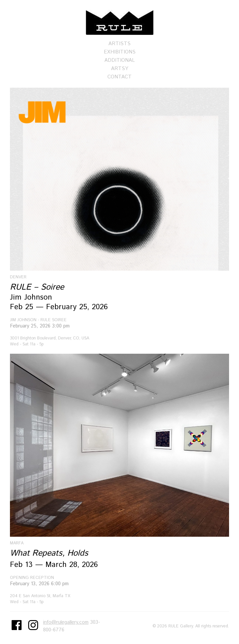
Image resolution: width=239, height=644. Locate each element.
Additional (120, 60)
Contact (119, 77)
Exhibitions (120, 52)
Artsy (120, 69)
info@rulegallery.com (66, 622)
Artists (119, 44)
